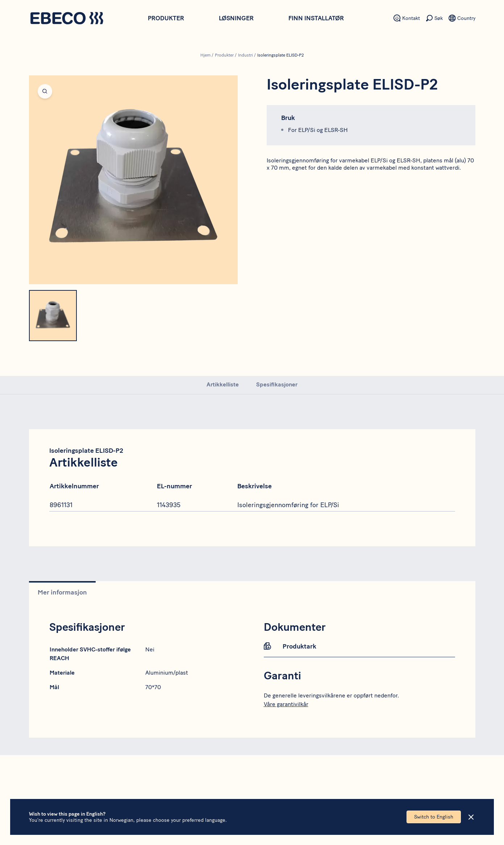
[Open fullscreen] (133, 180)
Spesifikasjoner (277, 384)
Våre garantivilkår (286, 704)
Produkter (166, 18)
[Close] (471, 817)
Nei (150, 649)
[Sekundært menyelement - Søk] (434, 18)
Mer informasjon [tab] (62, 592)
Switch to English (434, 817)
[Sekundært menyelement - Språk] (462, 18)
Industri (245, 55)
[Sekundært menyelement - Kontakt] (407, 18)
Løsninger (236, 18)
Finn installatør (316, 18)
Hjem (205, 55)
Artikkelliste (223, 384)
